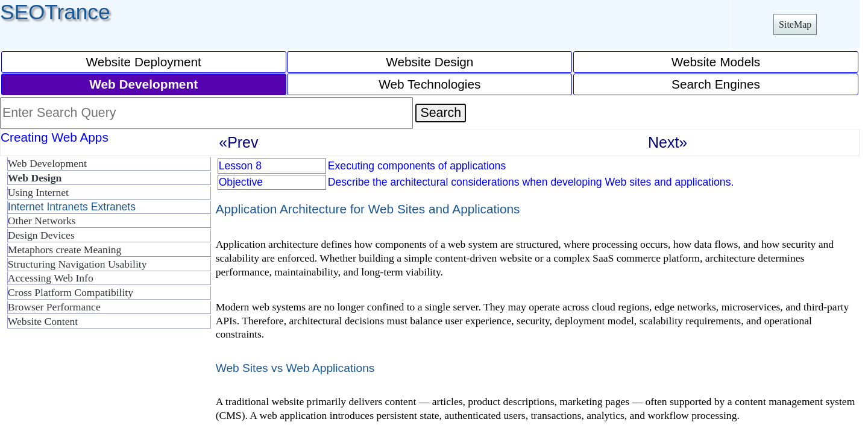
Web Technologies (429, 84)
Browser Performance (54, 307)
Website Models (716, 62)
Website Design (429, 62)
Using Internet (38, 192)
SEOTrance (55, 12)
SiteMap (795, 24)
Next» (668, 142)
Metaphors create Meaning (65, 250)
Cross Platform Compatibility (71, 292)
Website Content (43, 321)
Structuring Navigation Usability (77, 264)
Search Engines (716, 84)
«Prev (238, 142)
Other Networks (42, 221)
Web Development (47, 163)
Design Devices (41, 235)
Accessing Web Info (51, 278)
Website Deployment (143, 62)
